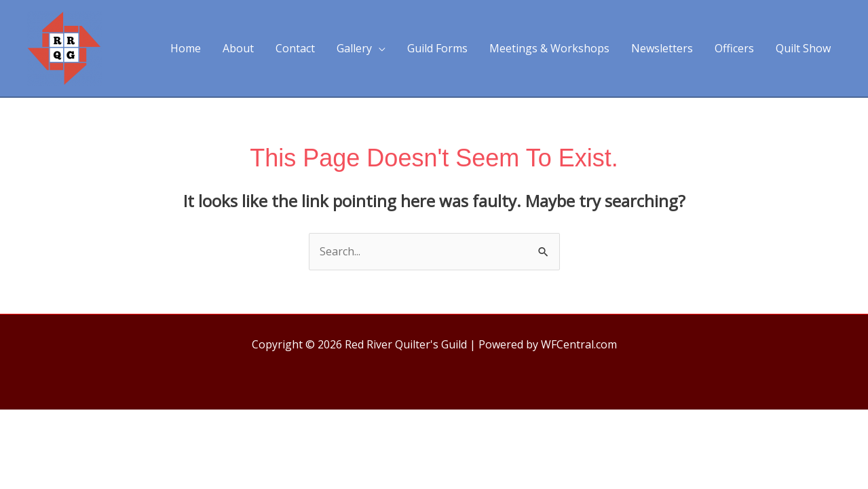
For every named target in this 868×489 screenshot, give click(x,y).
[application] (379, 48)
